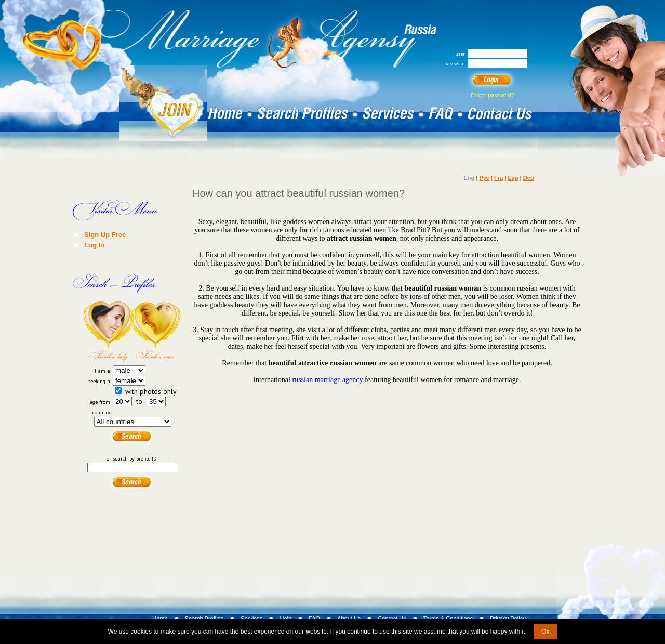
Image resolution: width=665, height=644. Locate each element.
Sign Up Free (105, 234)
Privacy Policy (508, 619)
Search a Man (157, 332)
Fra (498, 178)
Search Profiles (204, 619)
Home (160, 619)
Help (285, 619)
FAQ (314, 619)
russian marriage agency (327, 380)
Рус (484, 178)
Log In (94, 245)
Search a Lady (108, 332)
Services (251, 619)
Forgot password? (492, 95)
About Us (349, 619)
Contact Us (392, 619)
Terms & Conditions (448, 619)
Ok (545, 632)
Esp (513, 178)
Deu (529, 178)
